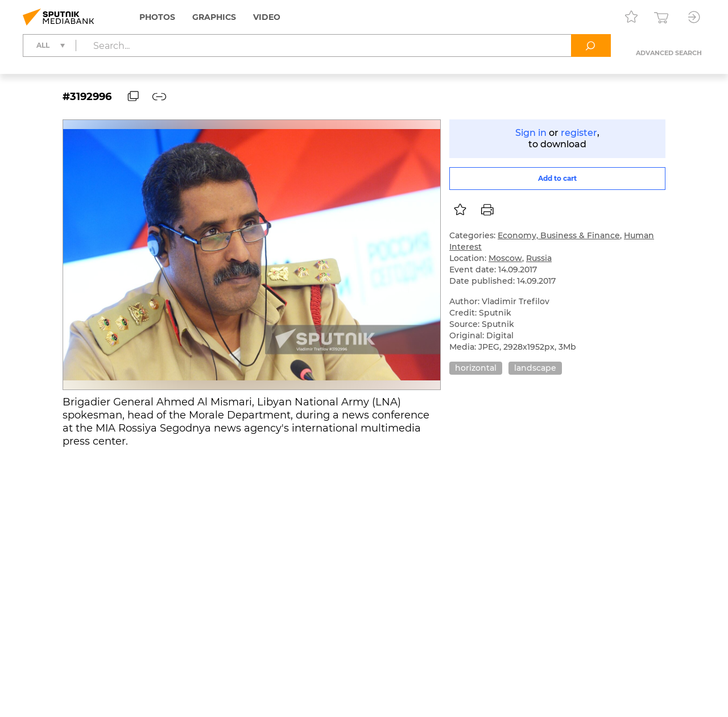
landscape (535, 368)
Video (267, 17)
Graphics (214, 17)
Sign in (531, 133)
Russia (539, 258)
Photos (157, 17)
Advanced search (669, 53)
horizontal (476, 368)
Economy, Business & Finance (559, 235)
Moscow (505, 258)
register (579, 133)
